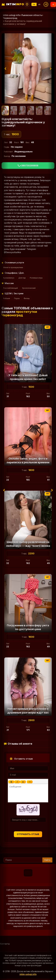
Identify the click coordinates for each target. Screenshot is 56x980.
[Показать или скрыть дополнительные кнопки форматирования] (30, 782)
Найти (47, 860)
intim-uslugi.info (12, 15)
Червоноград (10, 18)
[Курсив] (17, 782)
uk (39, 4)
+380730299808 (28, 166)
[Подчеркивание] (23, 782)
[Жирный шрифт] (11, 782)
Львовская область (32, 15)
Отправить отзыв (28, 834)
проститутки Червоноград (19, 313)
